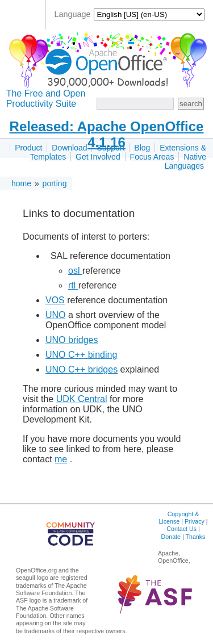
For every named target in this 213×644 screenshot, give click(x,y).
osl (75, 271)
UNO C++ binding (81, 355)
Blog (142, 148)
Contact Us (181, 529)
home (21, 183)
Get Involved (98, 157)
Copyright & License (179, 518)
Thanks (195, 537)
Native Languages (185, 161)
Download (69, 148)
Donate (171, 537)
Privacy (195, 521)
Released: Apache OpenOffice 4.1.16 (107, 134)
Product (28, 148)
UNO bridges (72, 340)
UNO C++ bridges (82, 369)
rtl (73, 285)
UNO (56, 315)
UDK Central (82, 399)
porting (55, 183)
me (61, 459)
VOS (55, 300)
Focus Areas (152, 157)
